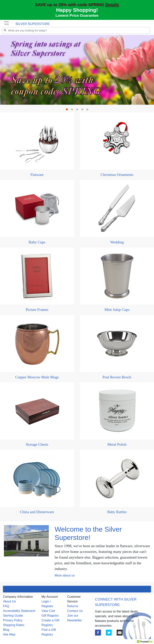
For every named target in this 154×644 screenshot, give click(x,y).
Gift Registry (50, 616)
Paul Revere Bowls (117, 377)
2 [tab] (73, 110)
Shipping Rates (14, 625)
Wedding (117, 242)
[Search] (76, 30)
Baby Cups (37, 242)
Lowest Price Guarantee (77, 15)
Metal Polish (117, 444)
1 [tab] (68, 110)
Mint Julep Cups (117, 310)
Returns (73, 606)
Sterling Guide (13, 616)
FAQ (6, 606)
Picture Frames (37, 310)
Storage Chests (37, 444)
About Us (9, 601)
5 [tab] (88, 110)
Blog (6, 630)
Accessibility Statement (19, 611)
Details (112, 5)
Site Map (9, 634)
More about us (65, 575)
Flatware (37, 175)
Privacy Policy (13, 620)
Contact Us (75, 611)
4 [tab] (83, 110)
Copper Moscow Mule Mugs (37, 377)
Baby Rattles (117, 512)
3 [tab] (78, 110)
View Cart (48, 611)
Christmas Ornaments (117, 175)
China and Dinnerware (37, 512)
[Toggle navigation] (6, 23)
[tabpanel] (77, 70)
